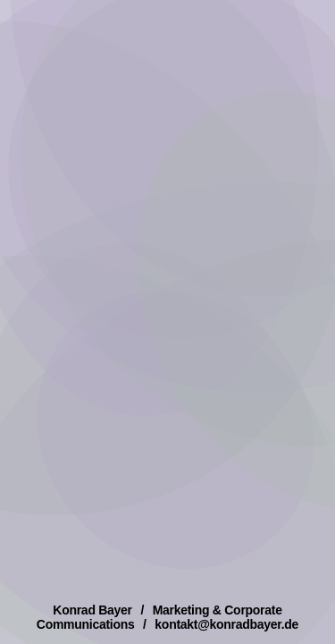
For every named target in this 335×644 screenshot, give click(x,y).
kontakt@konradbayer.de (226, 624)
